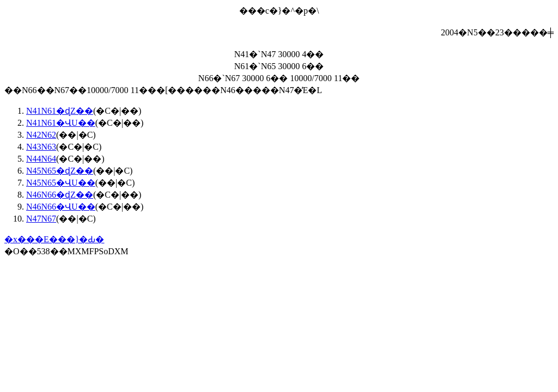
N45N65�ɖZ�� (60, 171)
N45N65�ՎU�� (61, 183)
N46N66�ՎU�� (61, 207)
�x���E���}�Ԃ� (54, 239)
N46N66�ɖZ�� (60, 195)
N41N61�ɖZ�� (60, 111)
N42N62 (41, 135)
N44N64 (41, 159)
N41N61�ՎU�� (61, 123)
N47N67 (41, 219)
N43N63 (41, 147)
